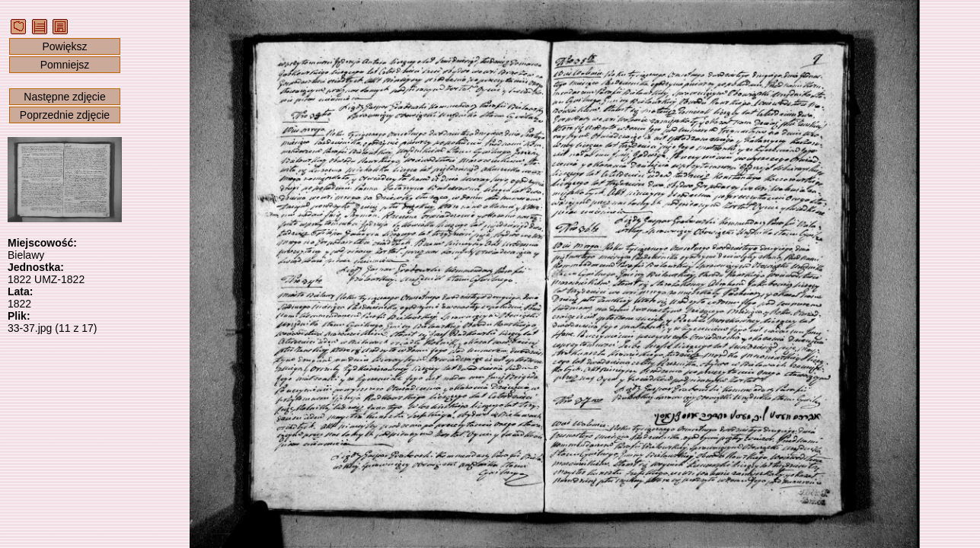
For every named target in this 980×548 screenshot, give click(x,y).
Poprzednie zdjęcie (65, 115)
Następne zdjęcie (64, 97)
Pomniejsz (65, 65)
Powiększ (64, 46)
